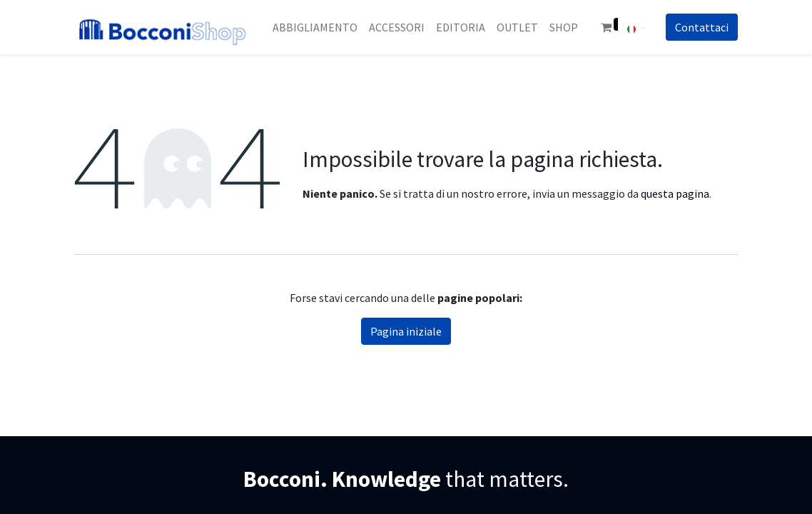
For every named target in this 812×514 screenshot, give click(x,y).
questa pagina (675, 193)
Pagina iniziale (406, 331)
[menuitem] (315, 27)
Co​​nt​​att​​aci (702, 27)
